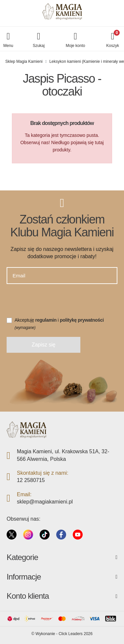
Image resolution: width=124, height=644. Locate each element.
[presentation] (57, 303)
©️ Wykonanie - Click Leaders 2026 (62, 634)
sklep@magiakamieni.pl (45, 502)
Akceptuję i (59, 324)
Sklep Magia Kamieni (24, 61)
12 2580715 (31, 480)
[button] (39, 40)
